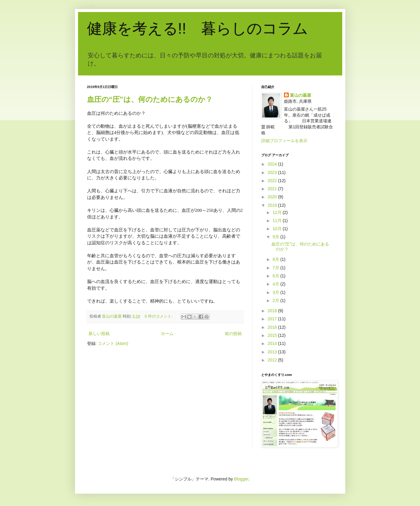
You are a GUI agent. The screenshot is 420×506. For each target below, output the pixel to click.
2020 (273, 197)
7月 (276, 268)
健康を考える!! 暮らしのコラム (198, 29)
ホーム (167, 334)
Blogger (241, 479)
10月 (278, 229)
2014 (273, 343)
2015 (273, 335)
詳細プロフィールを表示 (284, 141)
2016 (273, 327)
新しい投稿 (99, 334)
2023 (273, 172)
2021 (273, 189)
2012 (273, 360)
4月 (276, 284)
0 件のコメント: (159, 316)
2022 (273, 181)
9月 (276, 237)
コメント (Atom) (113, 343)
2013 (273, 352)
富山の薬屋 (301, 95)
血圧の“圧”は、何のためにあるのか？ (150, 99)
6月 (276, 276)
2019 (273, 205)
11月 (278, 221)
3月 (276, 292)
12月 (278, 212)
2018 (273, 311)
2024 (273, 164)
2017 (273, 319)
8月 (276, 259)
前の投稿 (233, 334)
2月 (276, 300)
